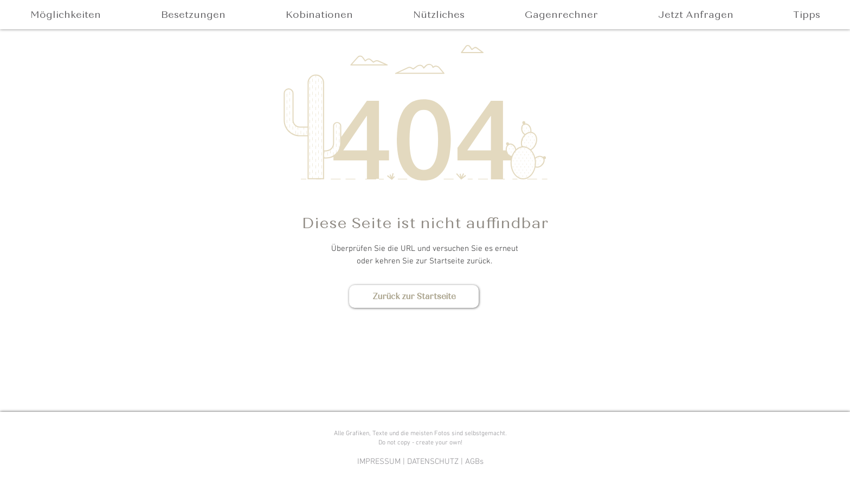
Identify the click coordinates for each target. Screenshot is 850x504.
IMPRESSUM (379, 462)
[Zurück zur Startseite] (414, 296)
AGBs (474, 462)
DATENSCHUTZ (433, 462)
